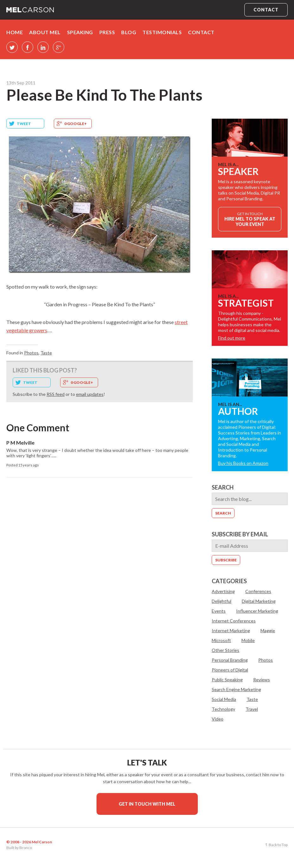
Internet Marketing (231, 631)
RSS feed (56, 394)
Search (223, 487)
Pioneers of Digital (230, 670)
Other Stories (225, 650)
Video (218, 719)
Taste (46, 353)
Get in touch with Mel (147, 804)
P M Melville (20, 443)
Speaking (80, 32)
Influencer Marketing (257, 611)
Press (107, 32)
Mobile (248, 640)
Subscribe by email (240, 534)
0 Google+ (75, 124)
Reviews (262, 680)
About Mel (45, 32)
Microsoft (221, 640)
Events (219, 611)
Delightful (222, 601)
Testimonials (162, 32)
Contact (266, 10)
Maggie (268, 631)
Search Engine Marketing (236, 689)
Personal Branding (230, 660)
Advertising (223, 591)
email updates (90, 394)
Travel (252, 709)
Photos (31, 353)
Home (15, 32)
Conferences (258, 591)
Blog (129, 32)
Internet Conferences (234, 621)
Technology (223, 709)
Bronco (26, 848)
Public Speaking (227, 680)
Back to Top (278, 845)
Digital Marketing (259, 601)
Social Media (224, 699)
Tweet (24, 124)
